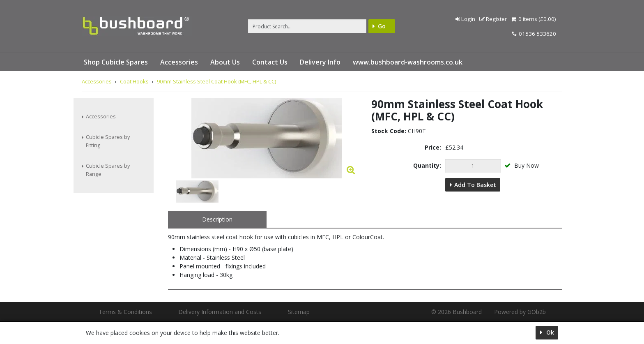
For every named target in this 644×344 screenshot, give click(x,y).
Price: (433, 147)
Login (465, 19)
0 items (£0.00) (534, 19)
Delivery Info (320, 62)
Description (217, 219)
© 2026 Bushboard (457, 312)
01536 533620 (534, 34)
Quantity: (427, 165)
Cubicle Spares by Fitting (108, 141)
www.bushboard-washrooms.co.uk (408, 62)
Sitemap (299, 312)
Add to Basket (475, 185)
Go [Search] (382, 26)
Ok (549, 332)
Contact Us (270, 62)
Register (493, 19)
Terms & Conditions (125, 312)
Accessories (179, 62)
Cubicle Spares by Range (108, 170)
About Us (225, 62)
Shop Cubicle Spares (116, 62)
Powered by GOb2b (520, 312)
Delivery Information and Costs (220, 312)
